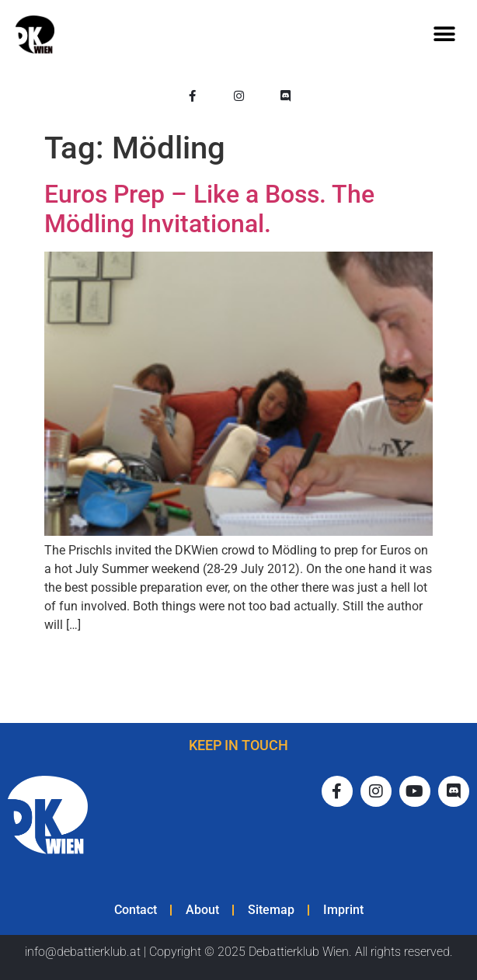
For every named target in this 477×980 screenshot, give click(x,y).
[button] (444, 35)
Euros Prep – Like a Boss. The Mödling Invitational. (209, 209)
